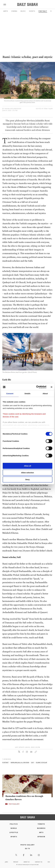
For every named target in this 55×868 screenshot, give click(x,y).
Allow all (28, 466)
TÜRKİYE (41, 824)
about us (27, 862)
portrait (5, 762)
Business (41, 828)
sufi (32, 762)
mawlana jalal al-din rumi (20, 762)
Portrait (43, 11)
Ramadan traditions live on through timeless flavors (24, 798)
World (14, 828)
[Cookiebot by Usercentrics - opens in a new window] (36, 387)
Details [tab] (27, 393)
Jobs (6, 862)
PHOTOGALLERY (14, 804)
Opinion (41, 837)
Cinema (14, 11)
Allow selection (27, 473)
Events (32, 11)
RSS (49, 862)
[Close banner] (52, 387)
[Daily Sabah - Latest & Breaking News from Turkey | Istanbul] (27, 4)
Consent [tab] (10, 393)
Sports (14, 837)
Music (23, 11)
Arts (6, 11)
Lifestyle (14, 832)
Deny (28, 479)
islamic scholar (41, 762)
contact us (39, 862)
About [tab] (45, 393)
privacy (16, 862)
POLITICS (14, 824)
